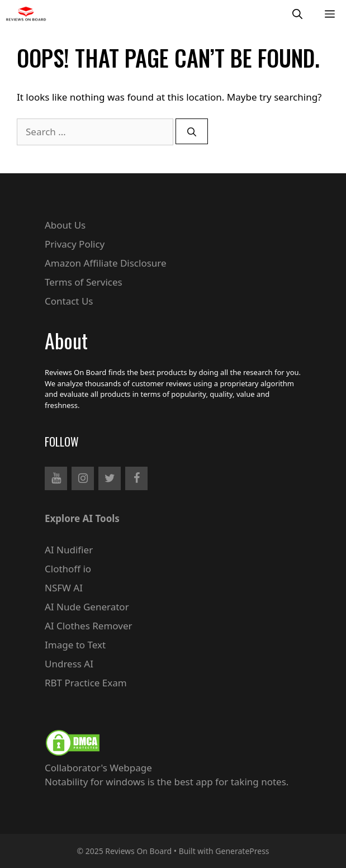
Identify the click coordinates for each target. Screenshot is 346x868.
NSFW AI (64, 588)
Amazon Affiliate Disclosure (106, 263)
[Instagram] (83, 478)
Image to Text (75, 645)
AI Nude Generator (87, 607)
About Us (65, 225)
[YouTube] (56, 478)
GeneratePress (242, 851)
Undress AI (69, 664)
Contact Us (69, 301)
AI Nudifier (69, 550)
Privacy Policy (75, 244)
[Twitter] (110, 478)
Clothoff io (68, 569)
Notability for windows (95, 782)
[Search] (192, 131)
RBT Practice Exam (86, 683)
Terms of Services (84, 282)
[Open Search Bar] (297, 14)
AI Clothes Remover (89, 626)
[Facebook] (136, 478)
